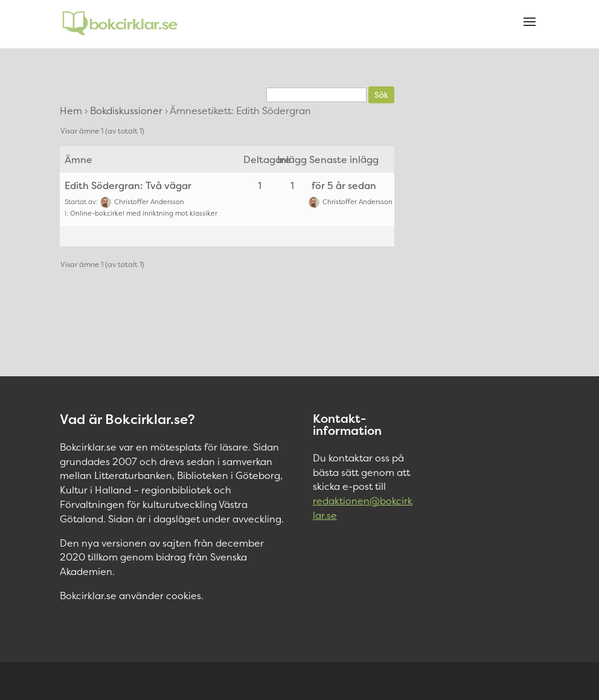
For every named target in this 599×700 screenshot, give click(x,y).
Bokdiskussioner (126, 111)
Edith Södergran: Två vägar (128, 185)
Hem (71, 111)
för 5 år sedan (344, 185)
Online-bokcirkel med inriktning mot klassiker (144, 214)
